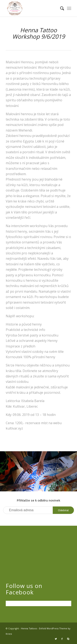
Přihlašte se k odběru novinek (38, 500)
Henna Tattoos (29, 628)
